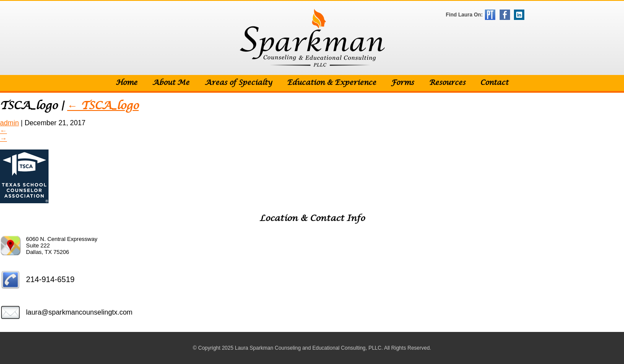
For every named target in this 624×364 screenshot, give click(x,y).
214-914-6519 (50, 279)
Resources (447, 83)
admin (10, 123)
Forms (402, 83)
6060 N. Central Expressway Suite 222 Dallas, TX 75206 (62, 245)
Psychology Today (490, 15)
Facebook (505, 15)
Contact (494, 83)
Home (127, 83)
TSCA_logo (103, 106)
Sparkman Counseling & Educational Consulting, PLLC (312, 38)
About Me (171, 83)
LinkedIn (519, 15)
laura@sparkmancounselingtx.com (79, 312)
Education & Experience (331, 83)
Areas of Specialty (238, 83)
